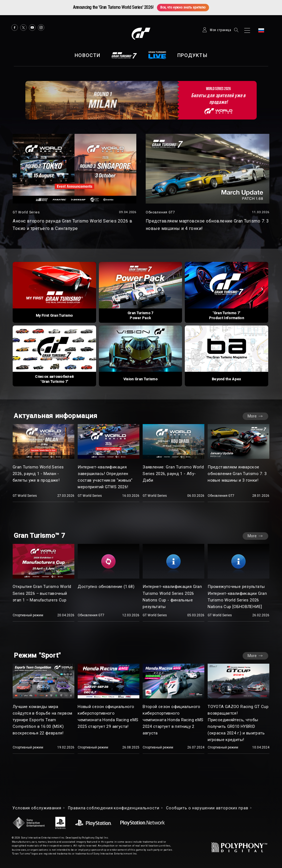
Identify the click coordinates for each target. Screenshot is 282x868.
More (252, 416)
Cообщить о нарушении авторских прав (207, 808)
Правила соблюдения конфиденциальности (114, 808)
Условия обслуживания (37, 808)
